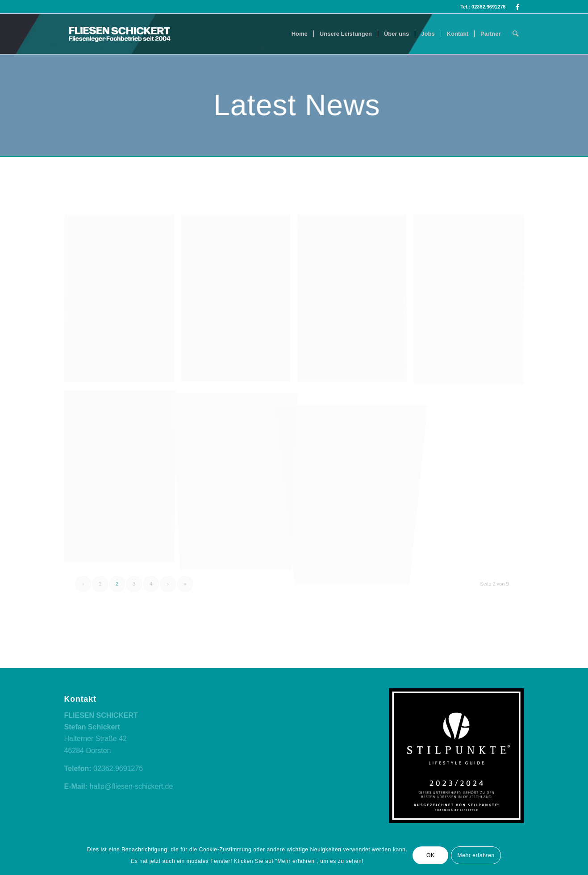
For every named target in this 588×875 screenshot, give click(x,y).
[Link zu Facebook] (517, 7)
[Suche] (515, 34)
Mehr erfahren (476, 855)
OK (431, 855)
